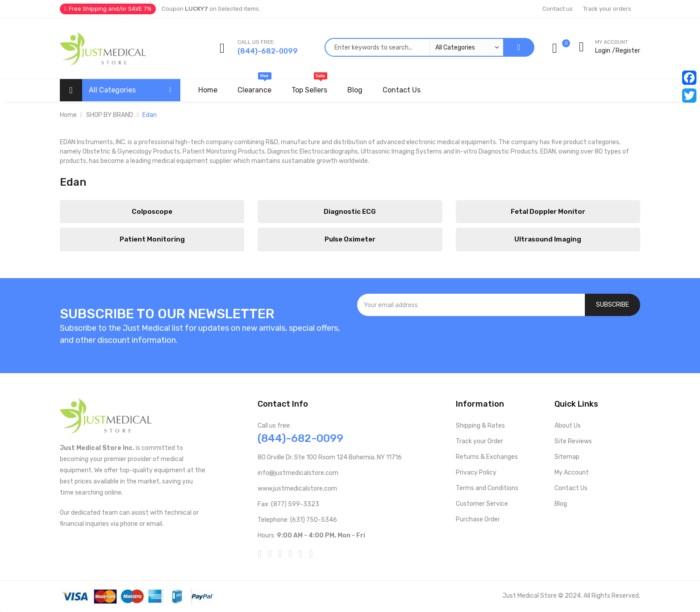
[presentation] (499, 340)
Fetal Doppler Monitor (548, 212)
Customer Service (482, 504)
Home (68, 115)
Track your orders (607, 9)
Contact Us (571, 488)
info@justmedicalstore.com (298, 473)
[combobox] (414, 47)
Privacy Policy (476, 473)
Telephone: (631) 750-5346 (297, 520)
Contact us (558, 9)
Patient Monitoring (152, 239)
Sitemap (567, 457)
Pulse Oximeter (350, 239)
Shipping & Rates (480, 426)
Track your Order (479, 441)
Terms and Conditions (487, 488)
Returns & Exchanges (487, 457)
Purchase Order (478, 519)
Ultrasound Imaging (548, 239)
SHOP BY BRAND (110, 115)
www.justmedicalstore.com (297, 489)
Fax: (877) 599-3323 (288, 504)
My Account (572, 473)
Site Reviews (573, 441)
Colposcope (152, 212)
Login (603, 51)
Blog (561, 504)
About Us (568, 426)
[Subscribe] (612, 305)
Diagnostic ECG (350, 212)
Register (628, 51)
